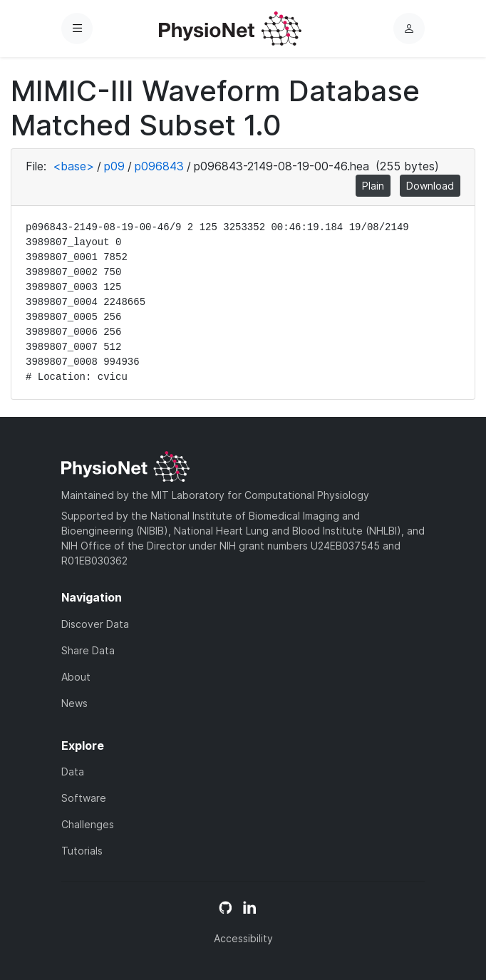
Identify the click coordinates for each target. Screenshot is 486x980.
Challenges (88, 824)
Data (73, 772)
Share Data (88, 650)
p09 (114, 166)
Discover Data (95, 624)
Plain (373, 186)
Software (84, 798)
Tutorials (82, 851)
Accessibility (243, 938)
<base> (73, 166)
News (74, 703)
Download (430, 186)
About (76, 677)
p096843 (159, 166)
